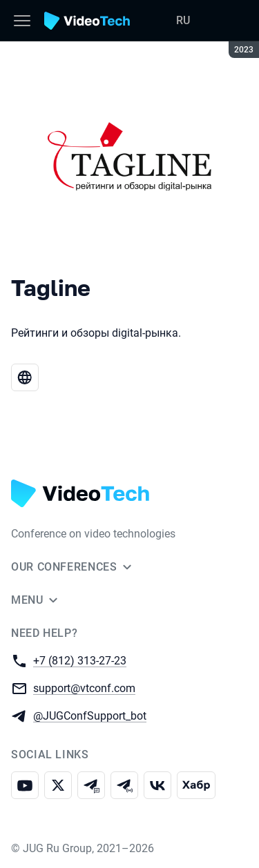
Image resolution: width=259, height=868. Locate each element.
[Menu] (22, 21)
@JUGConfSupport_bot (90, 715)
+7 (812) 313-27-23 (80, 660)
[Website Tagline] (25, 377)
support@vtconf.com (84, 688)
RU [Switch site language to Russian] (183, 20)
